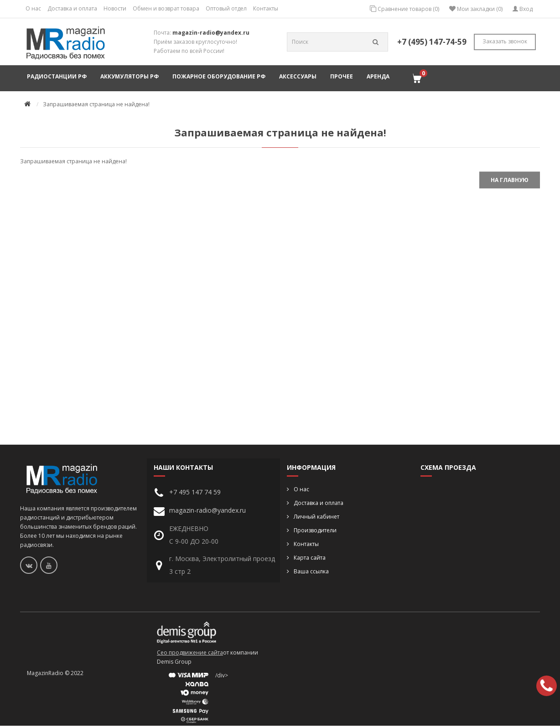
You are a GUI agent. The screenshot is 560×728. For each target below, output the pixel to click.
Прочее (342, 76)
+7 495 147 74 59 (195, 492)
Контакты (266, 8)
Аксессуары (298, 76)
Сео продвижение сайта (190, 653)
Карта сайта (310, 558)
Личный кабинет (316, 517)
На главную (510, 180)
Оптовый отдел (226, 8)
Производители (315, 530)
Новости (115, 8)
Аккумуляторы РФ (130, 76)
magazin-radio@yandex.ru (211, 33)
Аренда (378, 76)
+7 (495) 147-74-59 (432, 42)
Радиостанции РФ (57, 76)
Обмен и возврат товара (166, 8)
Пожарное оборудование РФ (219, 76)
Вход (523, 9)
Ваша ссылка (311, 571)
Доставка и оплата (72, 8)
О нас (33, 8)
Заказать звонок (505, 41)
